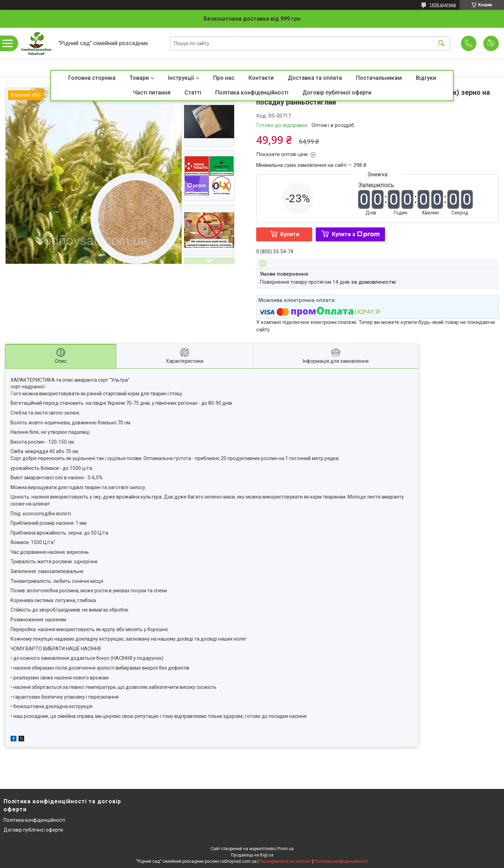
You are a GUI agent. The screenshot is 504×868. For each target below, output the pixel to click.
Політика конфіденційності (252, 93)
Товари (139, 78)
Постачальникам (379, 78)
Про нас (224, 78)
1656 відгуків (443, 5)
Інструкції (181, 78)
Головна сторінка (92, 78)
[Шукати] (441, 44)
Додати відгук (491, 43)
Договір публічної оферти (337, 93)
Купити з (356, 234)
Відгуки (426, 78)
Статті (193, 93)
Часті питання (152, 93)
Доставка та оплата (315, 78)
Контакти (261, 78)
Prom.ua (286, 849)
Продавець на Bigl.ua (252, 855)
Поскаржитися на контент (285, 861)
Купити (290, 234)
